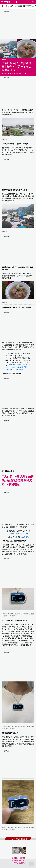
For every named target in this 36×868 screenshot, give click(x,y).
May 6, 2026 (25, 537)
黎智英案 (18, 6)
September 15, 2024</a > (14, 369)
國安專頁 (27, 6)
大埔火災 (9, 6)
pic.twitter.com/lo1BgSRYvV (18, 533)
